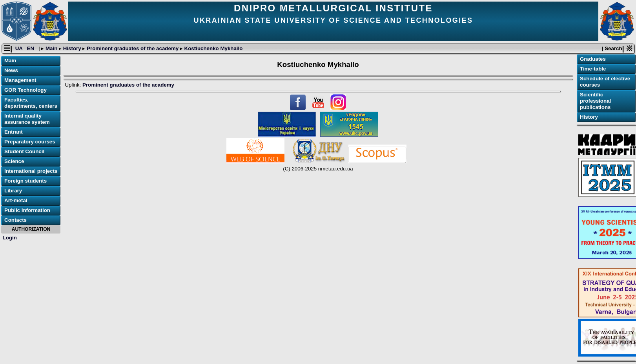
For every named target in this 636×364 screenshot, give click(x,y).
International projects (31, 171)
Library (13, 191)
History (72, 48)
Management (20, 80)
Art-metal (16, 200)
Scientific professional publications (595, 101)
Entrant (14, 132)
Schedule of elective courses (605, 82)
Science (14, 161)
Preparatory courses (30, 142)
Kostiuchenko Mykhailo (213, 48)
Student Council (24, 151)
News (11, 70)
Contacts (15, 220)
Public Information (27, 210)
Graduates (593, 59)
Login (10, 238)
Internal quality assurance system (27, 119)
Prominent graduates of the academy (132, 48)
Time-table (593, 69)
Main (51, 48)
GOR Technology (26, 90)
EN (31, 48)
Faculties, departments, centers (31, 103)
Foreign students (26, 181)
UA (20, 48)
